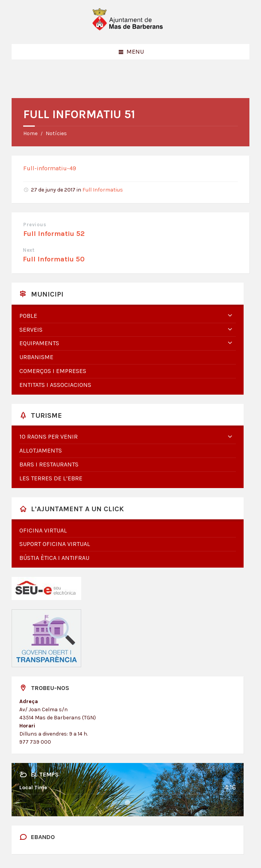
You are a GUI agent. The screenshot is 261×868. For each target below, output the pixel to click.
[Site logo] (131, 29)
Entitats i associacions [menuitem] (55, 385)
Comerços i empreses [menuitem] (53, 371)
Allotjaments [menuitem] (41, 450)
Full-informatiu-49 (50, 168)
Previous (35, 225)
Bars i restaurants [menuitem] (49, 464)
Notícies (56, 133)
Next (29, 250)
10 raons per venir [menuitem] (49, 437)
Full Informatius (103, 190)
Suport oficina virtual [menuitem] (55, 544)
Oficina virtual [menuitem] (43, 530)
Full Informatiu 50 (54, 259)
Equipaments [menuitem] (39, 343)
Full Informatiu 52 (54, 234)
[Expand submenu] (230, 316)
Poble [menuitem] (28, 316)
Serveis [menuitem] (31, 330)
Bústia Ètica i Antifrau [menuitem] (54, 558)
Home (30, 133)
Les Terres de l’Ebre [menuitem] (51, 478)
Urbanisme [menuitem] (36, 357)
